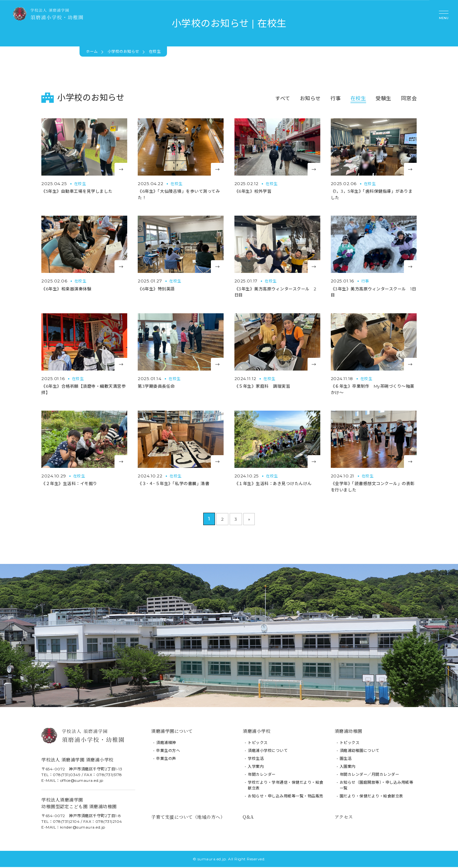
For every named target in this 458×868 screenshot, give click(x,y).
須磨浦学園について (172, 732)
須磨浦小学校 (257, 732)
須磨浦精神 (166, 744)
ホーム (92, 51)
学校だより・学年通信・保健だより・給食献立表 (286, 786)
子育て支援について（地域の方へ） (188, 818)
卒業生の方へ (168, 752)
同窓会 (409, 98)
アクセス (344, 818)
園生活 (346, 760)
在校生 (358, 98)
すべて (283, 98)
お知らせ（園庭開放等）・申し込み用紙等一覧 (377, 786)
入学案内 (256, 768)
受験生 (384, 98)
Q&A (248, 818)
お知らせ (310, 98)
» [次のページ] (249, 520)
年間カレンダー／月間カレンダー (370, 776)
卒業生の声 (166, 760)
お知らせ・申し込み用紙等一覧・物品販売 (286, 797)
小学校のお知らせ (123, 51)
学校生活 (256, 760)
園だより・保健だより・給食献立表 (371, 797)
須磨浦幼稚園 (348, 732)
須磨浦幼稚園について (360, 752)
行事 (336, 98)
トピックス (258, 744)
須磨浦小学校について (268, 752)
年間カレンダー (262, 776)
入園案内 (348, 768)
